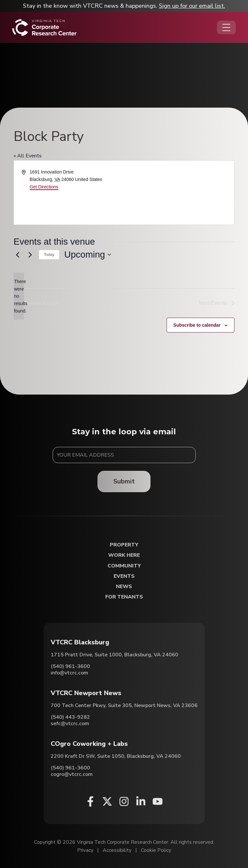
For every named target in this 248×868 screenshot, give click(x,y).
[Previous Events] (17, 255)
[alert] (19, 296)
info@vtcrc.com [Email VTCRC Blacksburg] (69, 673)
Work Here (124, 555)
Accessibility (117, 850)
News (124, 587)
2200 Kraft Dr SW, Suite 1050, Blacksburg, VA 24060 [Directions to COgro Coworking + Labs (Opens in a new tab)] (116, 756)
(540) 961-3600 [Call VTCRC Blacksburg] (70, 666)
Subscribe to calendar (197, 325)
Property (124, 545)
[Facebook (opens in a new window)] (90, 801)
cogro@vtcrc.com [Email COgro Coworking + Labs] (72, 774)
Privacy (85, 850)
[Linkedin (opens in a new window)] (141, 801)
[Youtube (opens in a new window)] (158, 801)
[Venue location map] (179, 193)
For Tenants (124, 597)
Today (49, 255)
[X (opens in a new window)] (107, 801)
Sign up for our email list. (192, 6)
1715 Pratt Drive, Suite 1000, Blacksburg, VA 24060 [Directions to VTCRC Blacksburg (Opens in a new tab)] (114, 655)
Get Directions (44, 187)
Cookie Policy (156, 850)
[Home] (44, 27)
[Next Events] (30, 255)
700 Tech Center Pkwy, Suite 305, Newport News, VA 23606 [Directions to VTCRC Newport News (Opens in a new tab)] (124, 705)
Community (124, 566)
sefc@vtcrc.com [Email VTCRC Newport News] (70, 724)
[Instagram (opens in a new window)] (124, 801)
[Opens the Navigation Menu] (226, 27)
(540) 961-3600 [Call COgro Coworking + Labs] (70, 768)
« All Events (28, 156)
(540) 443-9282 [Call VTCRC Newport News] (70, 717)
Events (124, 576)
